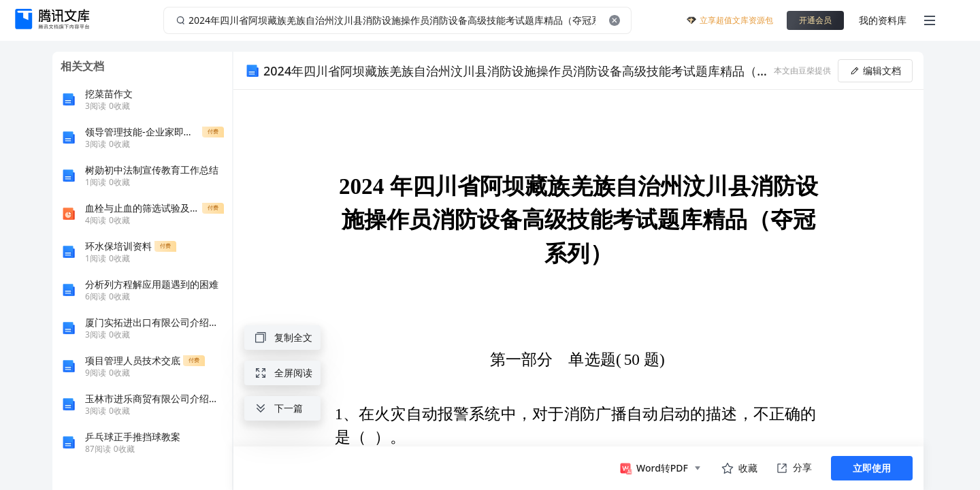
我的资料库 (883, 20)
